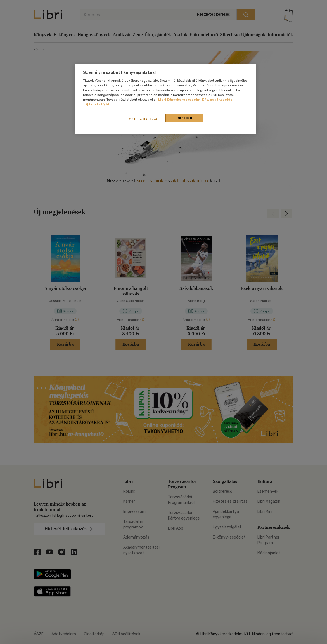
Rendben (184, 118)
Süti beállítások (144, 119)
